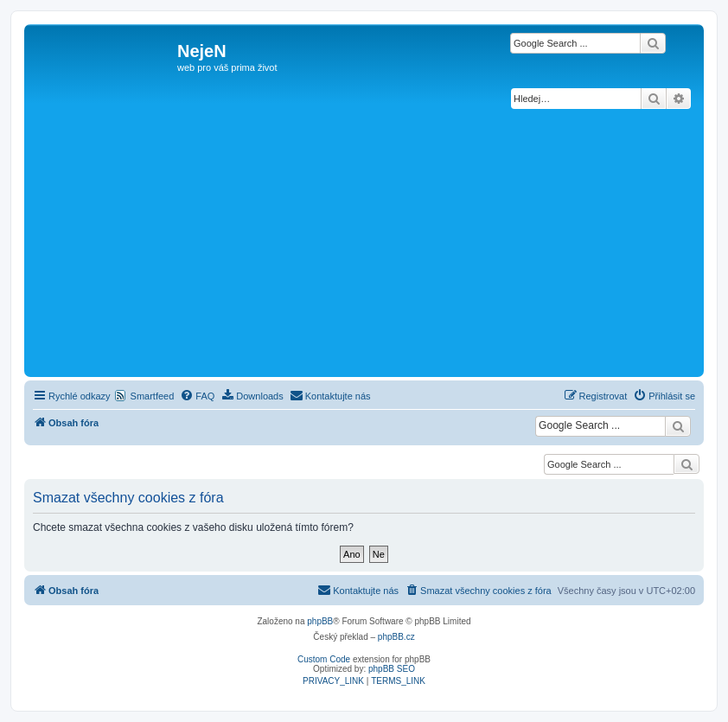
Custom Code (324, 659)
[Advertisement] (364, 243)
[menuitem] (197, 396)
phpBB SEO (392, 669)
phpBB (320, 621)
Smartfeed (153, 396)
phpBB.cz (396, 637)
